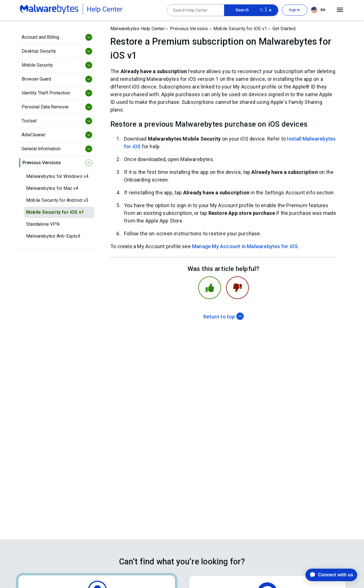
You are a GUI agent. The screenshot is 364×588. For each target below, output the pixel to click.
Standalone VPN (43, 224)
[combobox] (319, 10)
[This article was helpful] (210, 288)
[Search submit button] (262, 10)
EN (318, 10)
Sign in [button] (294, 10)
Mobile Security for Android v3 (57, 200)
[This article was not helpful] (237, 288)
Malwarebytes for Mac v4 (52, 188)
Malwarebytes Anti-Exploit (53, 236)
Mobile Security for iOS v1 (55, 212)
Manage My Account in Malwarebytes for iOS (245, 246)
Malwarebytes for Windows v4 (57, 176)
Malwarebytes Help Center (138, 29)
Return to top (224, 317)
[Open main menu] (340, 10)
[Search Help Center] (196, 10)
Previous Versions (189, 29)
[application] (327, 575)
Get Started (284, 29)
